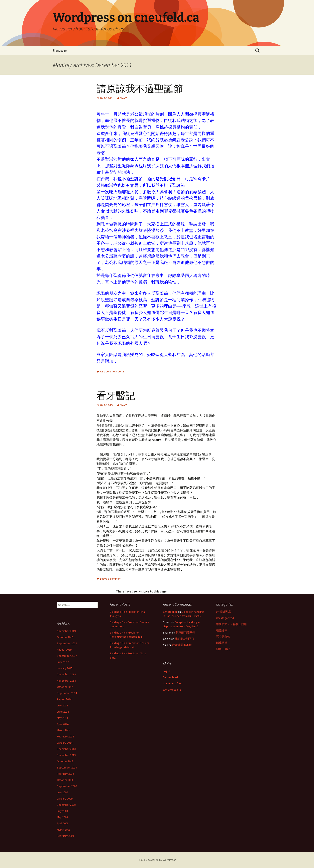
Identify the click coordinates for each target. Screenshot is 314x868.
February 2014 (65, 736)
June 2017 (63, 662)
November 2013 (66, 755)
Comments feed (173, 683)
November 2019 (66, 631)
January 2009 (65, 799)
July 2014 (62, 705)
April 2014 (63, 724)
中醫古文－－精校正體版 (231, 624)
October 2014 (65, 687)
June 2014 (63, 712)
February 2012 (65, 774)
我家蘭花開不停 (185, 633)
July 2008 (62, 811)
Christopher (170, 612)
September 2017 (67, 656)
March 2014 (64, 730)
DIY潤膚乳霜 (223, 612)
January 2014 (65, 743)
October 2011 (65, 780)
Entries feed (170, 677)
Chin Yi (124, 98)
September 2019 (67, 643)
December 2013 (66, 749)
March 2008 (64, 830)
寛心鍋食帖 (223, 637)
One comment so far (112, 371)
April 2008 (63, 823)
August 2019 (64, 650)
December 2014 (66, 674)
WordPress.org (172, 690)
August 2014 (64, 699)
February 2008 (65, 836)
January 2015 (65, 668)
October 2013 (65, 761)
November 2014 (66, 681)
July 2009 (62, 792)
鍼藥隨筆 (222, 643)
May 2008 (62, 817)
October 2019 (65, 637)
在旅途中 (222, 630)
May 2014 (62, 718)
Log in (167, 671)
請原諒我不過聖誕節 (140, 89)
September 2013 (67, 767)
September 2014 (67, 693)
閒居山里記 (223, 649)
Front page (60, 51)
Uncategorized (225, 618)
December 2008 (66, 805)
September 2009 (67, 786)
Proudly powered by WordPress (157, 860)
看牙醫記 (116, 396)
